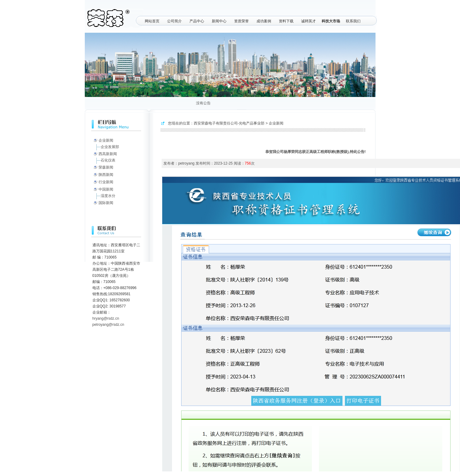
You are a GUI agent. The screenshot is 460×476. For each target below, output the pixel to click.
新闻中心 (219, 21)
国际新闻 (106, 203)
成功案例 (264, 21)
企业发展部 (110, 147)
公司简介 (174, 21)
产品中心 (197, 21)
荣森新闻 (106, 167)
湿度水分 (108, 196)
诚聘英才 (309, 21)
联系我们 (353, 21)
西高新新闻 (108, 154)
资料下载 (286, 21)
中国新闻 (106, 189)
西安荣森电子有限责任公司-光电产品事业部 (229, 123)
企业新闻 (106, 140)
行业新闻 (106, 182)
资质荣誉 (241, 21)
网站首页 (152, 21)
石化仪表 (108, 160)
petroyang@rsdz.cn (108, 325)
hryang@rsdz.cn (106, 318)
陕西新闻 (106, 175)
